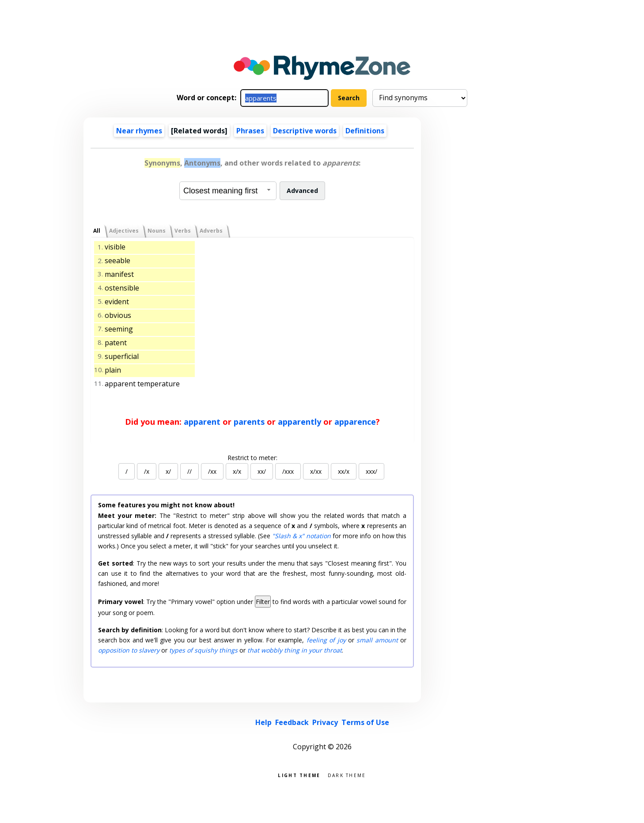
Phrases (250, 131)
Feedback (292, 722)
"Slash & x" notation (301, 536)
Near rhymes (139, 131)
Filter (263, 602)
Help (263, 722)
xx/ (262, 471)
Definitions (365, 131)
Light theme (299, 775)
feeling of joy (326, 640)
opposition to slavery (129, 650)
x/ (168, 471)
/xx (212, 471)
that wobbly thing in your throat (295, 650)
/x (147, 471)
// (189, 471)
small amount (377, 640)
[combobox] (228, 191)
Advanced (302, 191)
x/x (237, 471)
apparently (299, 422)
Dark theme (347, 775)
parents (249, 422)
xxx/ (371, 471)
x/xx (316, 471)
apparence (355, 422)
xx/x (344, 471)
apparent (202, 422)
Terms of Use (365, 722)
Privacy (325, 722)
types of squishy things (203, 650)
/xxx (288, 471)
